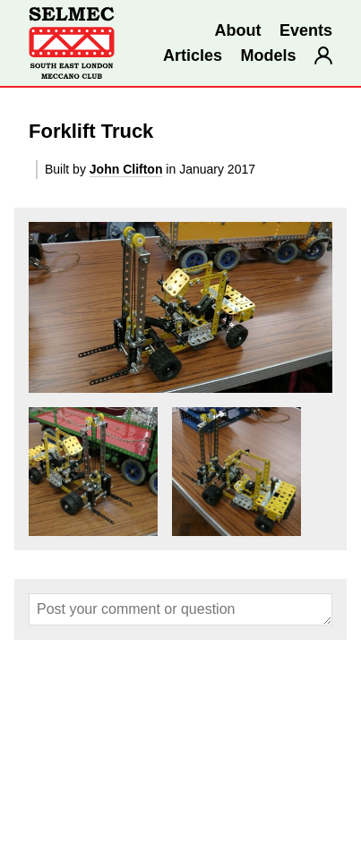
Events (306, 30)
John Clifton (126, 169)
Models (269, 55)
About (238, 30)
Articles (193, 55)
